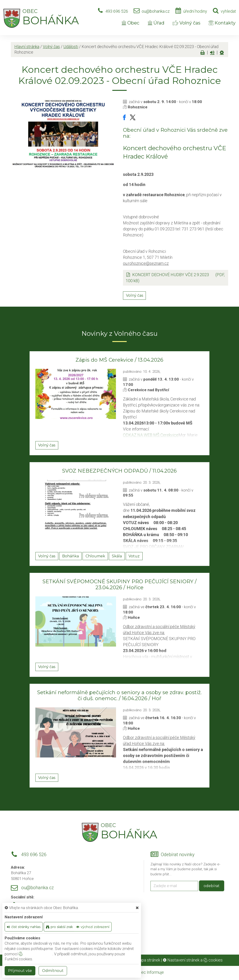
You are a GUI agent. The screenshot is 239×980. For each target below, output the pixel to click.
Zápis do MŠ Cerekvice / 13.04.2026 (119, 360)
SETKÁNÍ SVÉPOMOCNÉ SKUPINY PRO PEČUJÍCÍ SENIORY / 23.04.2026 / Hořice (119, 585)
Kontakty (222, 23)
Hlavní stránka (27, 47)
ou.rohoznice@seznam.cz (146, 263)
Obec (130, 23)
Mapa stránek (148, 960)
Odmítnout (53, 971)
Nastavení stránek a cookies (193, 960)
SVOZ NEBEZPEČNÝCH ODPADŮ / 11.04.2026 (119, 471)
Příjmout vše (20, 971)
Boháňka (70, 556)
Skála (117, 556)
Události (71, 47)
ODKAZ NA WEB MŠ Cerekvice (151, 435)
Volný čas (187, 23)
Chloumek (95, 556)
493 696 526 (117, 11)
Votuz (134, 556)
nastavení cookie (35, 954)
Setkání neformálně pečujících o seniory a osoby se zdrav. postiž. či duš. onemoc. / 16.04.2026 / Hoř (119, 695)
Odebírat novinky (178, 855)
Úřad (156, 23)
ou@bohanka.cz (156, 11)
